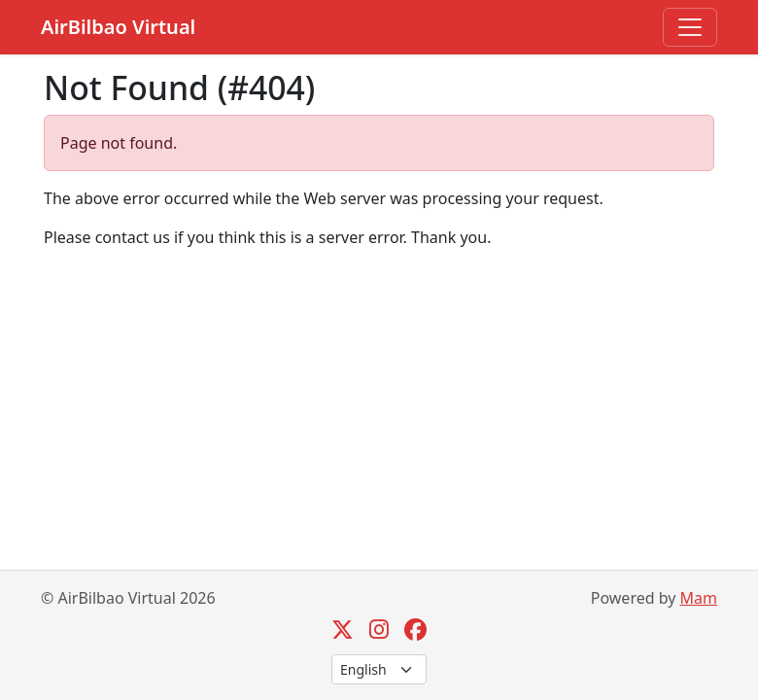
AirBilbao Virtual (118, 27)
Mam (699, 598)
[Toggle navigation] (690, 27)
